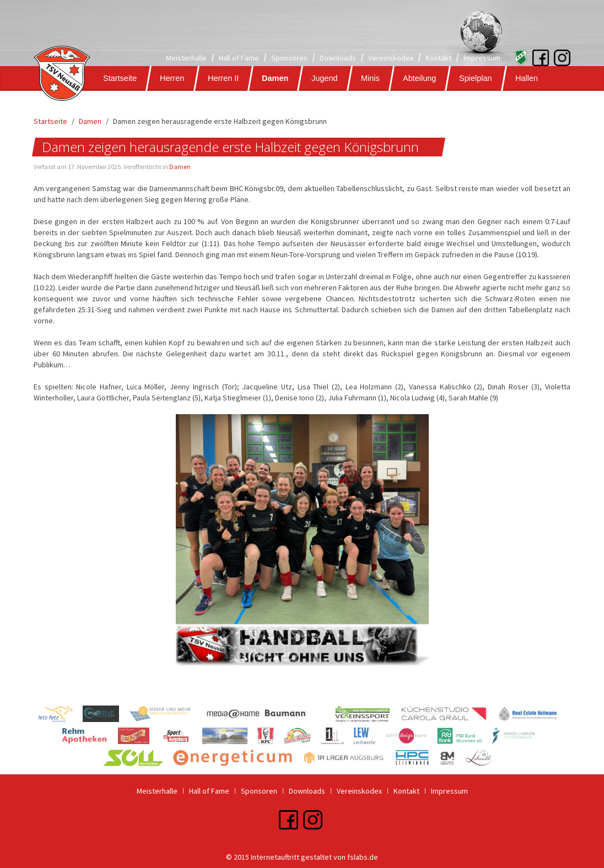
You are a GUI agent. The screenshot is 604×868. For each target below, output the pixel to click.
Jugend (325, 78)
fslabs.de (363, 857)
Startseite (120, 78)
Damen (275, 78)
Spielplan (476, 78)
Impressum (482, 58)
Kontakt (438, 58)
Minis (370, 78)
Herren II (223, 78)
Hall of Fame (239, 58)
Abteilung (419, 78)
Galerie (112, 103)
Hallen (527, 78)
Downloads (338, 58)
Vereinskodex (391, 58)
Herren (172, 78)
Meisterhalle (186, 58)
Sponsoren (289, 58)
